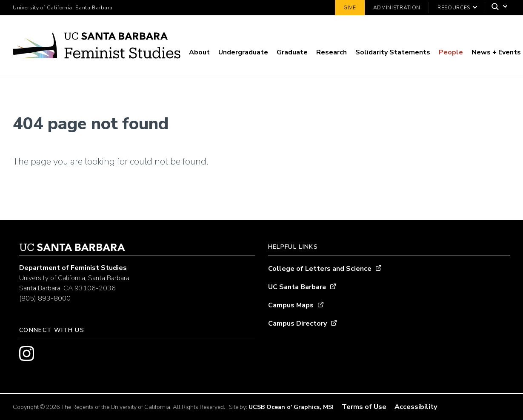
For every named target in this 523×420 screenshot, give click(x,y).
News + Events (496, 52)
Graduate (292, 52)
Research (332, 52)
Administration (397, 8)
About (199, 52)
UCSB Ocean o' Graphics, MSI (291, 407)
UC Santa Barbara (297, 287)
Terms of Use (364, 407)
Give (350, 8)
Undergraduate (243, 52)
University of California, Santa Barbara (63, 8)
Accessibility (416, 407)
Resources (454, 8)
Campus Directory (297, 324)
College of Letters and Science (320, 269)
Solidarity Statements (393, 52)
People (451, 52)
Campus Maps (291, 305)
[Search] (497, 8)
